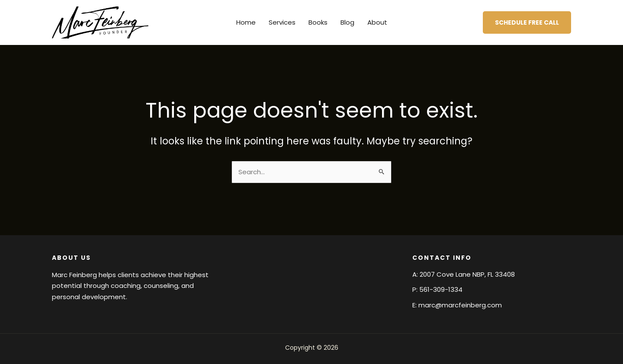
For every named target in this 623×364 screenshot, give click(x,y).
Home (246, 22)
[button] (527, 22)
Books (318, 22)
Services (282, 22)
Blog (347, 22)
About (377, 22)
